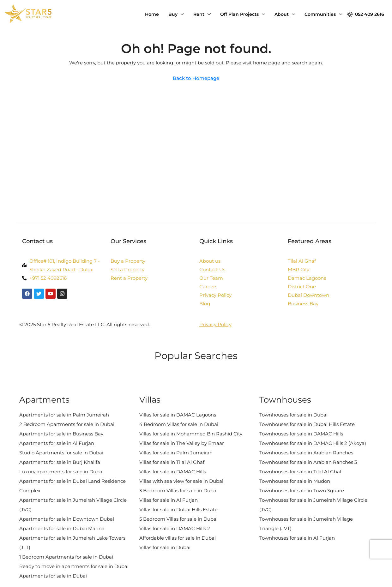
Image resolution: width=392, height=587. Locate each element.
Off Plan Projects (239, 14)
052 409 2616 (365, 14)
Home (152, 14)
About (282, 14)
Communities (320, 14)
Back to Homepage (196, 78)
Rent (199, 14)
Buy (173, 14)
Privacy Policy (215, 324)
